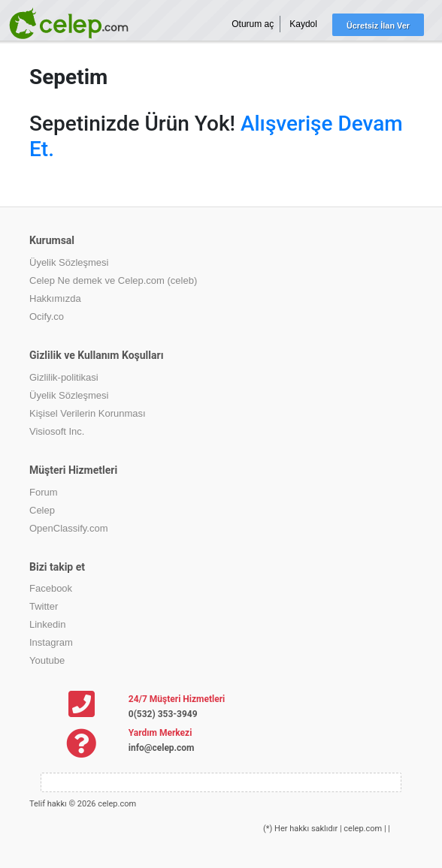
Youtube (47, 660)
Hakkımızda (55, 298)
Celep (42, 510)
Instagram (51, 642)
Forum (44, 492)
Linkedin (47, 624)
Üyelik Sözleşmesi (69, 262)
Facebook (51, 588)
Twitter (44, 606)
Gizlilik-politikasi (64, 377)
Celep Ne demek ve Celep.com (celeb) (113, 280)
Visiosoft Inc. (57, 431)
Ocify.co (47, 316)
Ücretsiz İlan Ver (378, 26)
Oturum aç (253, 24)
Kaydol (303, 24)
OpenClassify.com (69, 528)
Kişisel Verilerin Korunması (88, 413)
